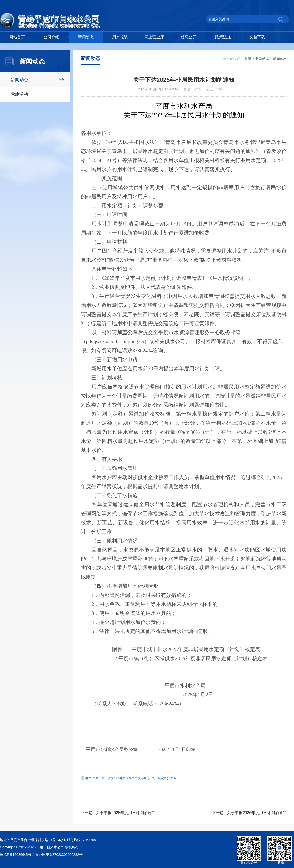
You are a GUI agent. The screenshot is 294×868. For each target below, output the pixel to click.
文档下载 (257, 37)
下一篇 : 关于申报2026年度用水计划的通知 (249, 813)
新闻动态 (86, 37)
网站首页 (17, 37)
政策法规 (223, 37)
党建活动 (19, 94)
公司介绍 (51, 37)
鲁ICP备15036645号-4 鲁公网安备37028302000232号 (41, 855)
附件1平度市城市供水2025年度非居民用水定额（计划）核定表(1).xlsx (131, 778)
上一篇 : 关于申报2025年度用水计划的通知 (118, 813)
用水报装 (120, 37)
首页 (248, 59)
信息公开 (189, 37)
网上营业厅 (154, 37)
